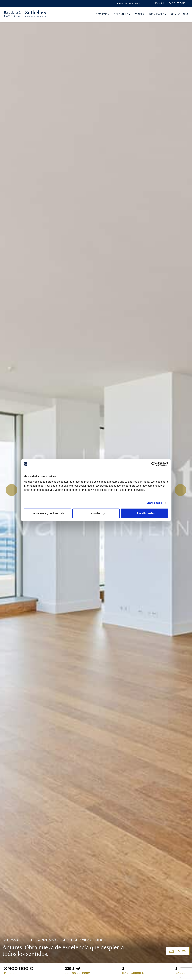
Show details (154, 503)
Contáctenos (180, 14)
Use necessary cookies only (47, 513)
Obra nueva (122, 14)
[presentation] (12, 490)
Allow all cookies (145, 513)
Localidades (158, 14)
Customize (96, 513)
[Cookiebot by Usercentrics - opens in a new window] (154, 464)
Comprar (102, 14)
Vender (140, 14)
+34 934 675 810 (176, 3)
